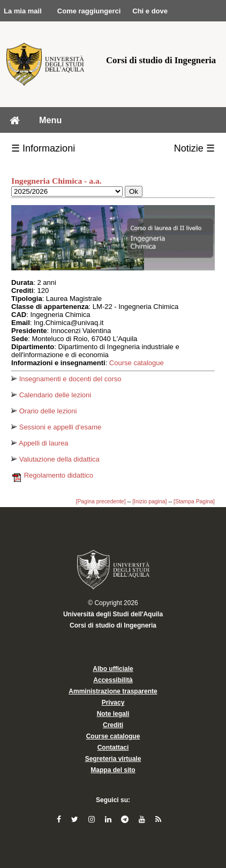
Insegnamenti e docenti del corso (66, 379)
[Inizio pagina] (149, 501)
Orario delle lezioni (44, 411)
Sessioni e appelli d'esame (56, 427)
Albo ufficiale (113, 669)
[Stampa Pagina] (194, 501)
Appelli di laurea (40, 443)
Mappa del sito (113, 770)
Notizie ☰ (194, 148)
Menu (50, 120)
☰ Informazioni (43, 148)
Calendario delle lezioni (51, 395)
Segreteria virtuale (113, 759)
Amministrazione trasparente (113, 691)
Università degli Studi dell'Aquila (113, 614)
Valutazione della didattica (55, 459)
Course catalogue (137, 363)
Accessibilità (113, 680)
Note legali (113, 714)
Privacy (113, 703)
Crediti (113, 725)
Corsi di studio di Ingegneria (113, 625)
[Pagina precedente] (101, 501)
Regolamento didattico (52, 475)
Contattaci (113, 748)
